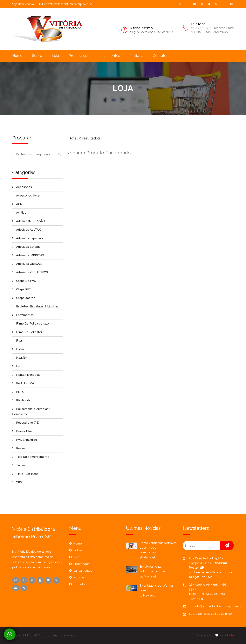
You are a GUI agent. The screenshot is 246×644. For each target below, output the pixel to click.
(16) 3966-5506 (200, 585)
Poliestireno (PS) (26, 423)
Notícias (137, 56)
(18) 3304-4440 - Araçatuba (209, 32)
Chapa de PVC (24, 281)
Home (17, 56)
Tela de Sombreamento (31, 457)
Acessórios (22, 187)
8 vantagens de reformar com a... (157, 588)
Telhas (19, 465)
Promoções (78, 56)
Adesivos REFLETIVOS (30, 272)
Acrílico (19, 213)
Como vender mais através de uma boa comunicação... (158, 548)
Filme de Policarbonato (31, 324)
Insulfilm (20, 358)
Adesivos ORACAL (27, 264)
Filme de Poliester (27, 332)
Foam (18, 349)
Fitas (17, 341)
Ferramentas (23, 315)
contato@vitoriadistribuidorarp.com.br (66, 4)
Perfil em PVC (24, 383)
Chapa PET (22, 289)
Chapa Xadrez (24, 298)
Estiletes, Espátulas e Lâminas (35, 306)
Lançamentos (109, 56)
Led (17, 366)
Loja (55, 56)
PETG (18, 392)
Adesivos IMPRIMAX (28, 255)
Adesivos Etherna (26, 247)
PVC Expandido (25, 440)
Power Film (22, 431)
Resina (19, 448)
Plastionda (21, 400)
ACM (17, 204)
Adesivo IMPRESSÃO (29, 221)
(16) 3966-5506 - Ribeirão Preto (212, 28)
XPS (17, 482)
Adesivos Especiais (28, 238)
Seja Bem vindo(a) (23, 4)
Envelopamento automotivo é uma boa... (156, 569)
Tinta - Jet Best (25, 474)
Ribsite (229, 635)
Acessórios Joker (26, 196)
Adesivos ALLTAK (26, 230)
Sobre (37, 56)
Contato (160, 56)
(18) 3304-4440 (207, 594)
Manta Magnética (26, 375)
